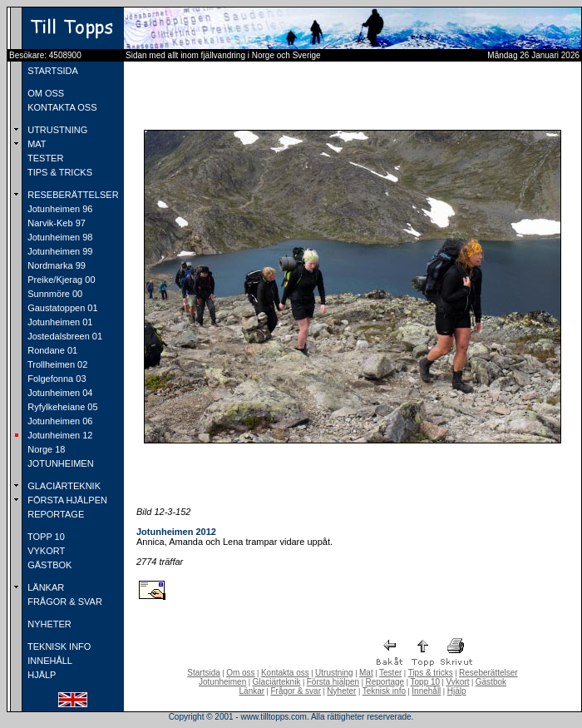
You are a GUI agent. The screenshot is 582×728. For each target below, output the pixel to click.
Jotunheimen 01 (59, 322)
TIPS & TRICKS (59, 172)
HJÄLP (40, 675)
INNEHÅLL (49, 661)
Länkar (252, 691)
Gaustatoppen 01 (61, 308)
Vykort (457, 682)
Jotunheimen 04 (59, 393)
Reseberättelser (488, 673)
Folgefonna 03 (55, 379)
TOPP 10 (45, 537)
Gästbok (491, 682)
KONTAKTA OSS (61, 107)
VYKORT (45, 551)
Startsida (203, 673)
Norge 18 (45, 449)
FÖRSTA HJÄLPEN (66, 500)
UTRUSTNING (56, 130)
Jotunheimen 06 (59, 421)
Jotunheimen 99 (59, 251)
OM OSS (44, 93)
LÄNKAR (44, 587)
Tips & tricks (431, 673)
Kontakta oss (285, 673)
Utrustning (334, 673)
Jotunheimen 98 (59, 237)
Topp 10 (426, 682)
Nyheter (341, 691)
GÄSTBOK (48, 565)
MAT (35, 144)
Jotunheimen (222, 682)
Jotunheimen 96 (59, 209)
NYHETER (48, 624)
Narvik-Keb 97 (55, 223)
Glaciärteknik (277, 682)
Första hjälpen (333, 682)
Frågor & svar (296, 691)
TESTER (44, 158)
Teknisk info (384, 691)
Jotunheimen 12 (59, 435)
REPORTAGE (54, 514)
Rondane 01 (51, 350)
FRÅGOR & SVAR (64, 602)
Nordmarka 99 (55, 265)
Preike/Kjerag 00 (60, 280)
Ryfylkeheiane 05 (61, 407)
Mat (366, 673)
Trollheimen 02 (56, 364)
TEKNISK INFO (58, 646)
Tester (390, 673)
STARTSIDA (52, 71)
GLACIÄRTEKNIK (63, 486)
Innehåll (426, 691)
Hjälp (457, 691)
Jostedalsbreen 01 (64, 336)
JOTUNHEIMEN (59, 463)
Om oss (240, 673)
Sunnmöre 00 (54, 294)
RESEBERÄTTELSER (72, 195)
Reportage (385, 682)
